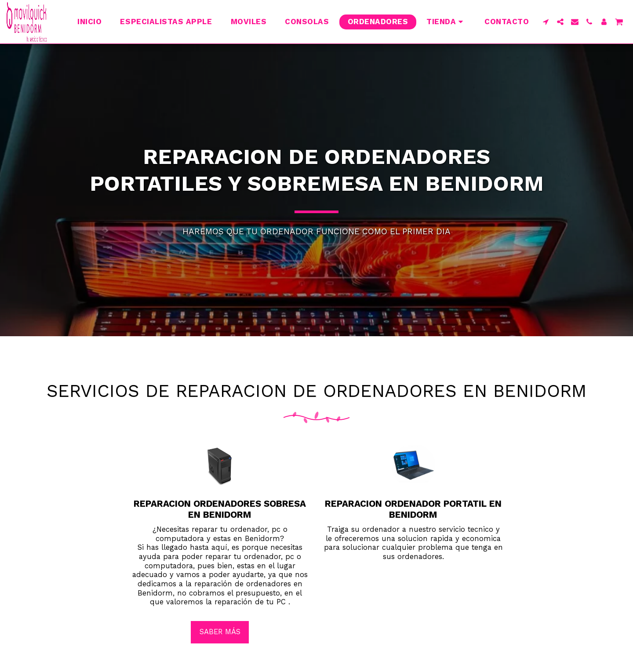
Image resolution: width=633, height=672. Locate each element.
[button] (546, 22)
